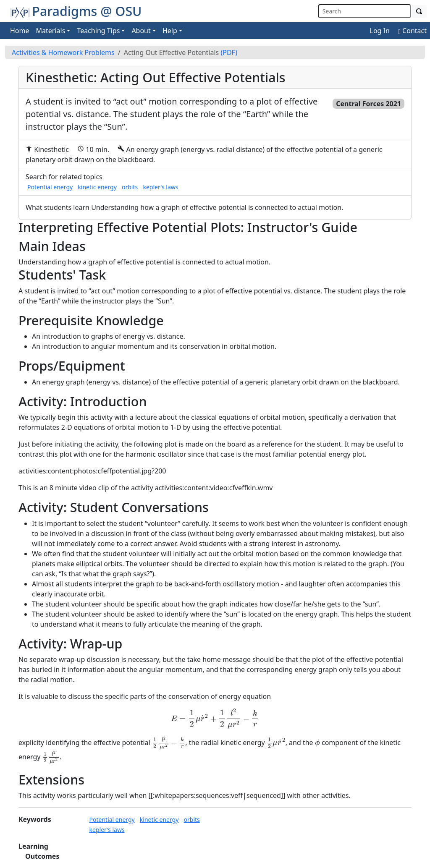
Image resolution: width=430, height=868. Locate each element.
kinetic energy (97, 187)
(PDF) (229, 52)
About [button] (141, 31)
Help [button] (170, 31)
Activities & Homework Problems (63, 52)
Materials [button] (51, 31)
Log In (380, 31)
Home (20, 31)
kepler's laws (160, 187)
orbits (130, 187)
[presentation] (215, 719)
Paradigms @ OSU (76, 11)
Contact (412, 31)
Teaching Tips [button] (98, 31)
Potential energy (50, 187)
